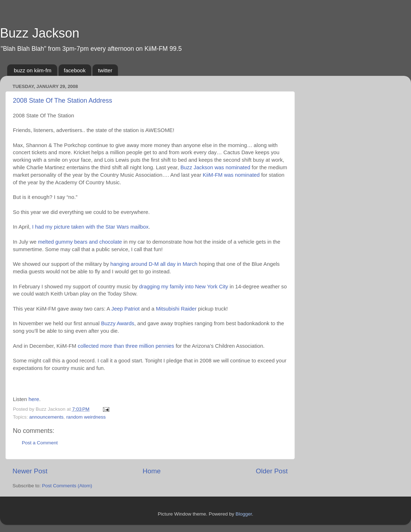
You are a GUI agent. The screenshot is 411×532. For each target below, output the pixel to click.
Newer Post (30, 471)
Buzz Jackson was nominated (216, 167)
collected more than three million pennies (126, 346)
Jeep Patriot (126, 309)
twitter (105, 70)
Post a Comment (40, 443)
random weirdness (86, 417)
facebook (75, 70)
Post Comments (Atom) (67, 486)
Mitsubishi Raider (176, 309)
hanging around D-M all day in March (154, 264)
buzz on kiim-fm (33, 70)
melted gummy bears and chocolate (80, 242)
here (34, 399)
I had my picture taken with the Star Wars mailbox (90, 227)
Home (152, 471)
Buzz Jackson (40, 33)
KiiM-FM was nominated (231, 175)
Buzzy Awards (118, 323)
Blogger (244, 514)
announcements (46, 417)
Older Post (272, 471)
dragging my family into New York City (184, 287)
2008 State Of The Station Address (63, 101)
